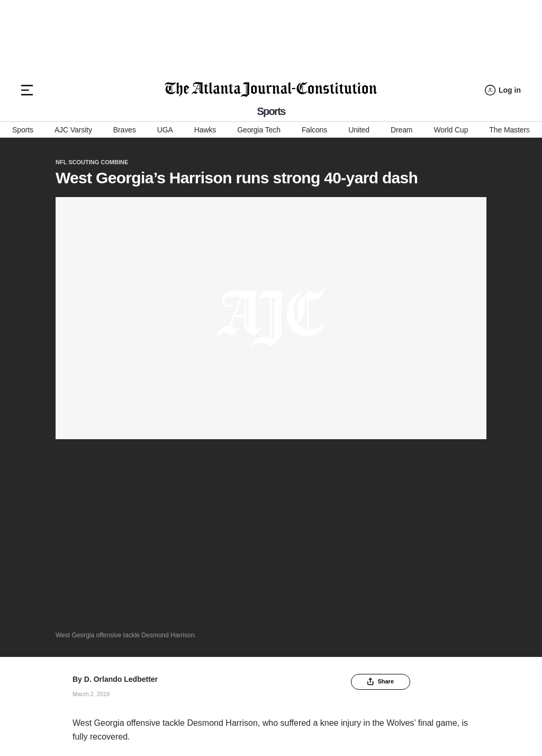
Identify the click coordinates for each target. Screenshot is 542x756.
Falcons (314, 130)
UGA (165, 130)
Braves (125, 130)
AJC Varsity (73, 130)
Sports (23, 130)
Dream (401, 130)
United (359, 130)
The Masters (509, 130)
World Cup (451, 130)
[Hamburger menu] (27, 90)
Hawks (205, 130)
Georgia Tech (259, 130)
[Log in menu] (503, 90)
